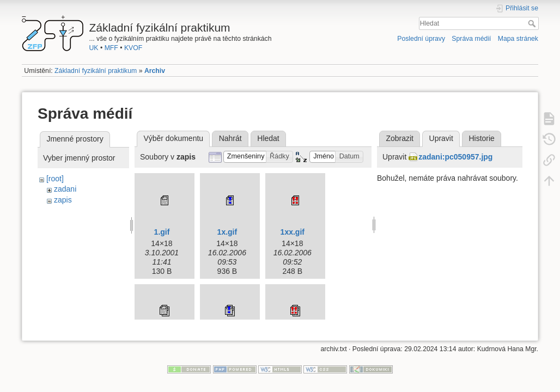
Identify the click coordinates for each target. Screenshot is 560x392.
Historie (481, 138)
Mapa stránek (518, 39)
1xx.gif (293, 232)
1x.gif (227, 232)
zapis (63, 200)
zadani (65, 189)
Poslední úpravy (421, 39)
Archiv (155, 71)
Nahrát (230, 138)
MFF (111, 48)
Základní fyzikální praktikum (96, 71)
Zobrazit (400, 138)
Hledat (533, 23)
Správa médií (471, 39)
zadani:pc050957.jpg (455, 157)
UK (94, 48)
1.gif (162, 232)
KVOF (133, 48)
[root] (55, 179)
